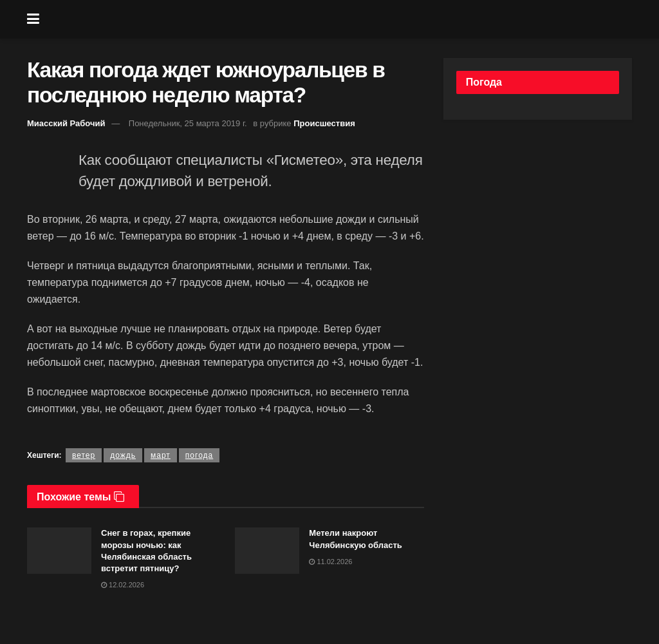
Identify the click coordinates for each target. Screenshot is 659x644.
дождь (123, 455)
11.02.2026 (330, 562)
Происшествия (324, 123)
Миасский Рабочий (66, 123)
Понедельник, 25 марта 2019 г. (188, 123)
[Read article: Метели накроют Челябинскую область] (267, 551)
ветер (84, 455)
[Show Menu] (33, 19)
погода (199, 455)
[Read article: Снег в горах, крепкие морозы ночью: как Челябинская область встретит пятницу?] (59, 551)
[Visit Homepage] (339, 19)
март (161, 455)
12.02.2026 (123, 585)
